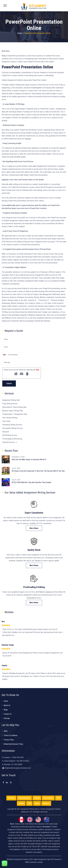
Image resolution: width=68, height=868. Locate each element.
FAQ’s (6, 731)
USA (58, 798)
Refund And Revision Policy (13, 744)
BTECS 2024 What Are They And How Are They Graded (31, 482)
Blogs (6, 710)
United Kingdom (24, 798)
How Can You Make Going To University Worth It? (29, 460)
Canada (37, 798)
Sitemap (7, 718)
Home (20, 33)
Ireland (21, 803)
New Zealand (48, 798)
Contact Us (8, 714)
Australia (11, 798)
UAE (29, 803)
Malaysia (46, 803)
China (37, 803)
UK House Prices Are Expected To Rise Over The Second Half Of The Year (38, 471)
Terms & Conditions (11, 735)
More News (34, 528)
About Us (7, 705)
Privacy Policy (9, 740)
